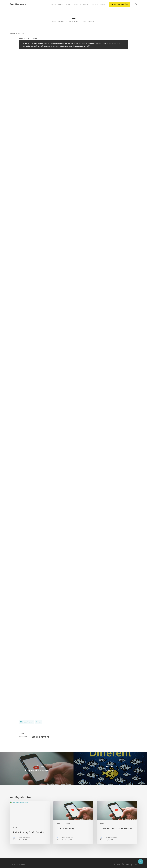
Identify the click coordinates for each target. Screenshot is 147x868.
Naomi (39, 722)
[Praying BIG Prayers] (37, 769)
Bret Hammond (18, 4)
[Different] (110, 769)
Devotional (61, 823)
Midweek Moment (27, 722)
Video (74, 18)
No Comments (89, 21)
